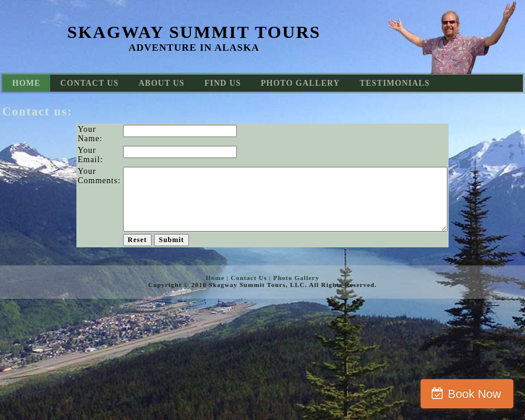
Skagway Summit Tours (194, 32)
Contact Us (249, 278)
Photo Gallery (297, 278)
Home (215, 278)
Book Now (475, 394)
